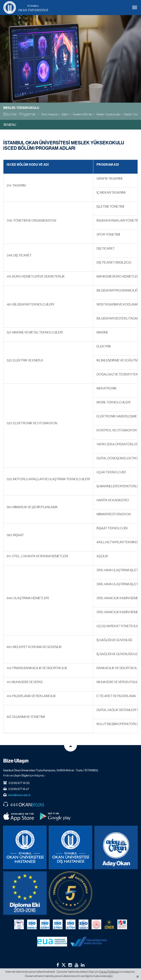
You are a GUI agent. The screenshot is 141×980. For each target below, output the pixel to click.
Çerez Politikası (109, 972)
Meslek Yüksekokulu (21, 108)
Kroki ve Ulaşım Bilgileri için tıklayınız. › (25, 775)
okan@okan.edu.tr (19, 795)
